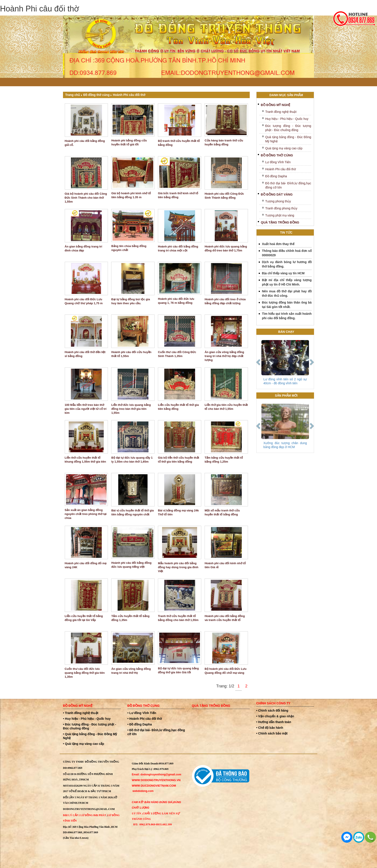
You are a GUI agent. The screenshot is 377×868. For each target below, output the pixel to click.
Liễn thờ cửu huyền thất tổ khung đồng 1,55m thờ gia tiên (85, 460)
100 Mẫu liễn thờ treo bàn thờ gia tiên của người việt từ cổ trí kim (86, 409)
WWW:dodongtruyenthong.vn (156, 780)
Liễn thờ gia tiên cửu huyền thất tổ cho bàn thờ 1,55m (226, 407)
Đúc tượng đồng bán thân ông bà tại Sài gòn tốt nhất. (287, 305)
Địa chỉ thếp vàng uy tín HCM (283, 273)
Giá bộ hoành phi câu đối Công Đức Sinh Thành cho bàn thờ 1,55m (86, 198)
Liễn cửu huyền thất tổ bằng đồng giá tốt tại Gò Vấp (84, 618)
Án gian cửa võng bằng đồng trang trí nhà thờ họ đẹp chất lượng (224, 356)
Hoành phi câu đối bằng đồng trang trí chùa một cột (178, 248)
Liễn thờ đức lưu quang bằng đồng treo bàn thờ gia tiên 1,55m (131, 409)
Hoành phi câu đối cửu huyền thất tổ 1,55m (131, 354)
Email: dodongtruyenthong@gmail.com (157, 775)
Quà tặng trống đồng (280, 222)
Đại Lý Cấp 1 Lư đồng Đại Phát (84, 815)
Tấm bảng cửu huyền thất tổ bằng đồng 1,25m (224, 460)
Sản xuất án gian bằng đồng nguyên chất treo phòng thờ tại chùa (86, 514)
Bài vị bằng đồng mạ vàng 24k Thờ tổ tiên (178, 512)
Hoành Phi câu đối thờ (129, 95)
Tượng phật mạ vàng (280, 215)
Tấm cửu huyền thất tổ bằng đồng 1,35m (130, 618)
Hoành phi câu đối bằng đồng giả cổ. (85, 143)
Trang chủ (73, 95)
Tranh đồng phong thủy (281, 208)
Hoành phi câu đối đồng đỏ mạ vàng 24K (86, 565)
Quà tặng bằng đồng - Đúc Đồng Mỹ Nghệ (288, 139)
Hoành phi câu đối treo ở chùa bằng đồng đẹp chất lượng (225, 301)
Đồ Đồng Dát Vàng (277, 194)
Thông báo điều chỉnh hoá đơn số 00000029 (287, 253)
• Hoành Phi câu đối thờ (145, 719)
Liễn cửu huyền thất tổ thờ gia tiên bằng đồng (178, 407)
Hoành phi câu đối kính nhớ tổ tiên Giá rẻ (225, 565)
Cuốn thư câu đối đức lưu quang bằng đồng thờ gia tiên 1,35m (85, 673)
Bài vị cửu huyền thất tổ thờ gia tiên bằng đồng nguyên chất (132, 512)
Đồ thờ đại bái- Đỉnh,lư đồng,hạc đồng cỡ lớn (288, 185)
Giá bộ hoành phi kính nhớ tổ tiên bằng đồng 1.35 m (131, 195)
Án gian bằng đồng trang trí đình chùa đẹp (83, 248)
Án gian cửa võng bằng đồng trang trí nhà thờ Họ (131, 671)
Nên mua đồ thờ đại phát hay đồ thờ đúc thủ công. (287, 293)
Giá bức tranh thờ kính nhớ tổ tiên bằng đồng (178, 195)
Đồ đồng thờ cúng (96, 95)
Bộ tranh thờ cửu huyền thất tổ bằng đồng (179, 143)
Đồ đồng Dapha (276, 176)
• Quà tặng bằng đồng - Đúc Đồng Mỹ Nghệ (90, 736)
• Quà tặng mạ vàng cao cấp (84, 744)
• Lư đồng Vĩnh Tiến (142, 713)
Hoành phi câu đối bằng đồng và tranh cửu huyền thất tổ (225, 618)
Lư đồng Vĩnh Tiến (278, 162)
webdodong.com (143, 791)
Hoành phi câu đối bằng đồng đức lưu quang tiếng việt (131, 565)
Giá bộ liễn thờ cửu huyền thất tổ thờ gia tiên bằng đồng (178, 460)
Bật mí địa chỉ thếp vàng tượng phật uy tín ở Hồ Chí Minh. (287, 282)
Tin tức (286, 233)
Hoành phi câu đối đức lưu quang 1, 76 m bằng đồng (176, 301)
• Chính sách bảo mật (272, 733)
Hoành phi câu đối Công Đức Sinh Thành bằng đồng (224, 196)
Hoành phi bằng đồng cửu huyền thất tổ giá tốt (129, 142)
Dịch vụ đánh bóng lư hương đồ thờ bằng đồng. (287, 264)
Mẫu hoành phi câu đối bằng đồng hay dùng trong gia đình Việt (178, 567)
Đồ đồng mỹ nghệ (276, 105)
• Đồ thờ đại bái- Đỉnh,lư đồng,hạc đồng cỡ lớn (156, 732)
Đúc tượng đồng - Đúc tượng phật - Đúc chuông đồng (288, 128)
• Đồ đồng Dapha (140, 724)
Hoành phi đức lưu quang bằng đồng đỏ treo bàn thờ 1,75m (226, 248)
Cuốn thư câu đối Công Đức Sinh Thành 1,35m (177, 354)
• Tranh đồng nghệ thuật (81, 713)
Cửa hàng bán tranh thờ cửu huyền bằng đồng (224, 142)
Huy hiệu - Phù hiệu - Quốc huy (287, 119)
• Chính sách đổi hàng (272, 711)
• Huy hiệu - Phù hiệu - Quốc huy (87, 719)
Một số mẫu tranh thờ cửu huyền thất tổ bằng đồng (222, 512)
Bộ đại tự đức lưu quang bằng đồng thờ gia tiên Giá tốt (178, 670)
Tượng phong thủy (278, 201)
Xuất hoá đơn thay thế (278, 244)
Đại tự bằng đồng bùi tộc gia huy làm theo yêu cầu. (130, 301)
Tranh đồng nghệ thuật (281, 112)
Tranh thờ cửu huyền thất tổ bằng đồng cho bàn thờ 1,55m (178, 618)
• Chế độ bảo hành (270, 728)
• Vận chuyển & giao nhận (275, 716)
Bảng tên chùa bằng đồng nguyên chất (129, 248)
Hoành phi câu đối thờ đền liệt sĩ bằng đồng (85, 354)
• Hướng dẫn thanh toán (274, 722)
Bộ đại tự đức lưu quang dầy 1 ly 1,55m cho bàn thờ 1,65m (132, 460)
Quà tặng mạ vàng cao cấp (284, 148)
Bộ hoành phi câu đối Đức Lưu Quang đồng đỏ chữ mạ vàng (225, 671)
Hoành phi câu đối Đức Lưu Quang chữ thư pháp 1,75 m (84, 301)
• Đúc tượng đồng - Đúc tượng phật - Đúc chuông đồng (90, 726)
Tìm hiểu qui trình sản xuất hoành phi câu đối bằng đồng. (287, 316)
